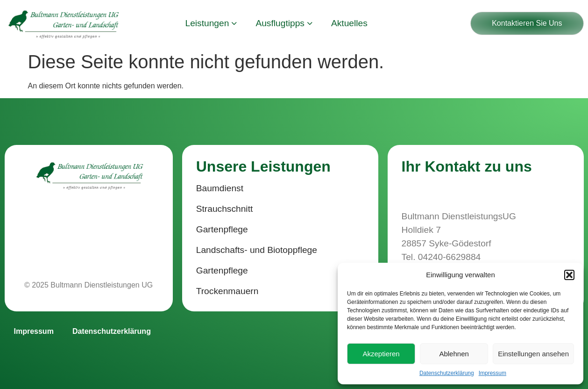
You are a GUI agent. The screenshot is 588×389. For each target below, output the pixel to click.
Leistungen (211, 23)
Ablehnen (454, 354)
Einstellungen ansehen (533, 354)
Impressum (492, 373)
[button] (569, 275)
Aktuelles (349, 23)
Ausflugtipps (284, 23)
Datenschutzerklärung (447, 373)
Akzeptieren (381, 354)
